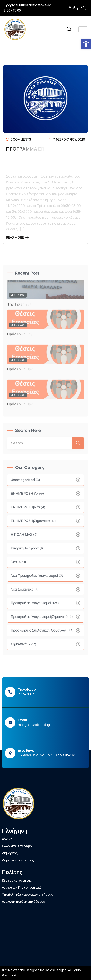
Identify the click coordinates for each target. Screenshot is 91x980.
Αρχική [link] (7, 839)
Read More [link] (17, 237)
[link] (86, 44)
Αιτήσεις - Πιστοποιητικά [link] (22, 887)
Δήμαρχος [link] (10, 853)
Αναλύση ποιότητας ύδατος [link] (23, 902)
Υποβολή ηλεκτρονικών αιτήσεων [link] (28, 895)
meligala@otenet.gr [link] (34, 725)
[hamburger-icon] (83, 29)
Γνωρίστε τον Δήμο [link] (17, 846)
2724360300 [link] (28, 694)
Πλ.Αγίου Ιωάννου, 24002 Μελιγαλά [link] (46, 755)
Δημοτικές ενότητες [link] (18, 860)
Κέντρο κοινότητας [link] (17, 880)
